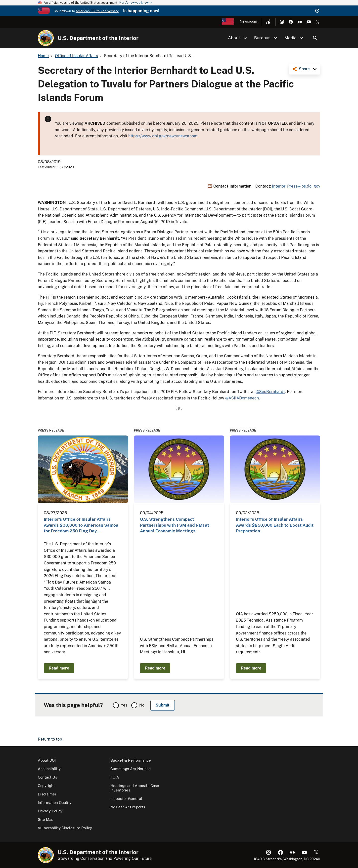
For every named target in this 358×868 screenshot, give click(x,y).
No (142, 705)
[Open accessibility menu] (268, 22)
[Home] (46, 38)
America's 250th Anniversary (97, 11)
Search (315, 38)
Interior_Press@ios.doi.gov (296, 186)
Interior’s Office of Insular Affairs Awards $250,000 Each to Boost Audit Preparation (275, 525)
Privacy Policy (50, 811)
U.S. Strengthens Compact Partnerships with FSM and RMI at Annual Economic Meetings (175, 525)
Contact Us (47, 777)
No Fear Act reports (128, 807)
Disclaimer (47, 794)
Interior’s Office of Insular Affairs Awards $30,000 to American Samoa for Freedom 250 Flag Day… (81, 525)
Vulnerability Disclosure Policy (65, 828)
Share (304, 69)
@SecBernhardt (270, 392)
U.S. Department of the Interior (98, 38)
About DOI (47, 760)
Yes (124, 705)
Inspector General (126, 799)
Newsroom (248, 21)
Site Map (46, 819)
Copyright (46, 786)
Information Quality (55, 803)
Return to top (50, 739)
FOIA (115, 777)
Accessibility (49, 769)
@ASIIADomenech (242, 398)
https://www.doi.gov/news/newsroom (163, 136)
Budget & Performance (131, 760)
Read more (59, 668)
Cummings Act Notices (131, 769)
